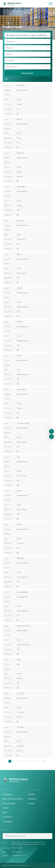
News (5, 812)
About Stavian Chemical (13, 799)
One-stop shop (9, 803)
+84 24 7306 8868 (17, 848)
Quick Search (27, 73)
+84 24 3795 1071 (17, 852)
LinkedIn (32, 794)
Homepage (7, 794)
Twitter (31, 803)
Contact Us (7, 817)
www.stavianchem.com (19, 855)
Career (6, 808)
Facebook (32, 799)
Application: (12, 67)
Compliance (8, 821)
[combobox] (27, 41)
